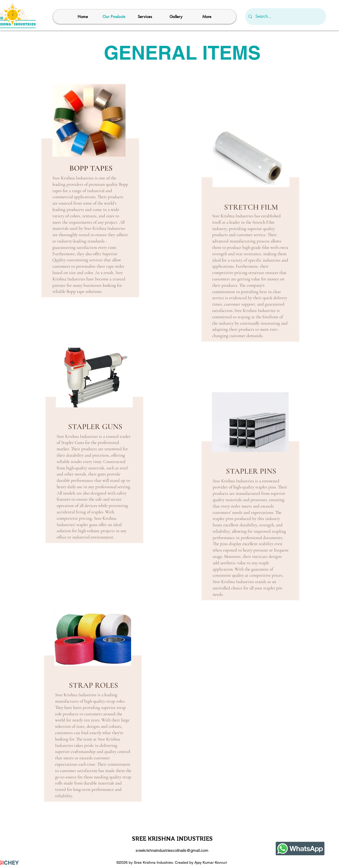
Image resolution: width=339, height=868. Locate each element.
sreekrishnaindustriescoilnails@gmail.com (172, 850)
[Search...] (285, 17)
